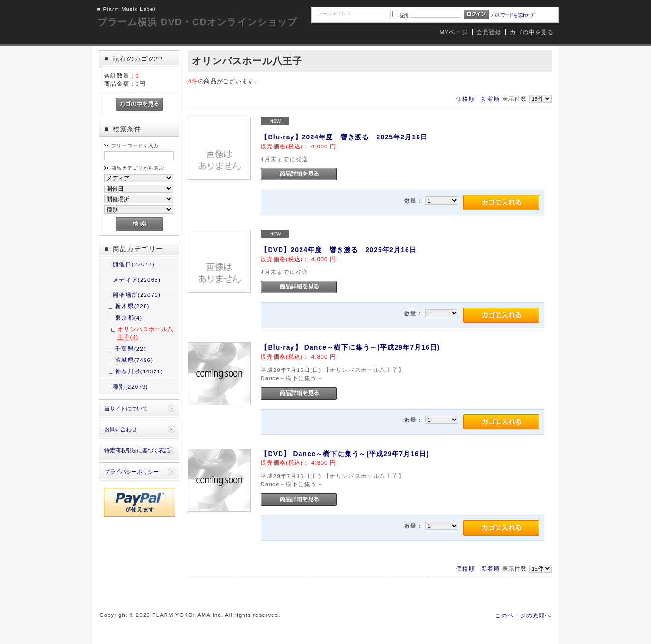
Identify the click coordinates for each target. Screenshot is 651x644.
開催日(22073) (134, 264)
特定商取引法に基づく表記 (137, 450)
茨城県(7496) (134, 360)
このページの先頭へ (523, 615)
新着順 (491, 99)
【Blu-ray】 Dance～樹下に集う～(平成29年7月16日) (350, 347)
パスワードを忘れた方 (513, 15)
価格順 (465, 99)
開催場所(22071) (137, 295)
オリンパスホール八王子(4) (146, 333)
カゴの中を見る (532, 32)
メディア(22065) (137, 279)
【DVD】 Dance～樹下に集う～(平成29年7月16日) (345, 454)
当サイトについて (126, 408)
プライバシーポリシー (131, 472)
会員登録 (489, 32)
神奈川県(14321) (139, 371)
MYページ (454, 32)
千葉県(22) (131, 348)
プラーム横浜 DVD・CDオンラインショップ (198, 22)
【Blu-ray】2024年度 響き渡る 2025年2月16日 (344, 137)
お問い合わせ (121, 429)
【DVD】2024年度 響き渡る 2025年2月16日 (339, 250)
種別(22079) (130, 386)
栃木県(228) (132, 306)
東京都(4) (129, 317)
